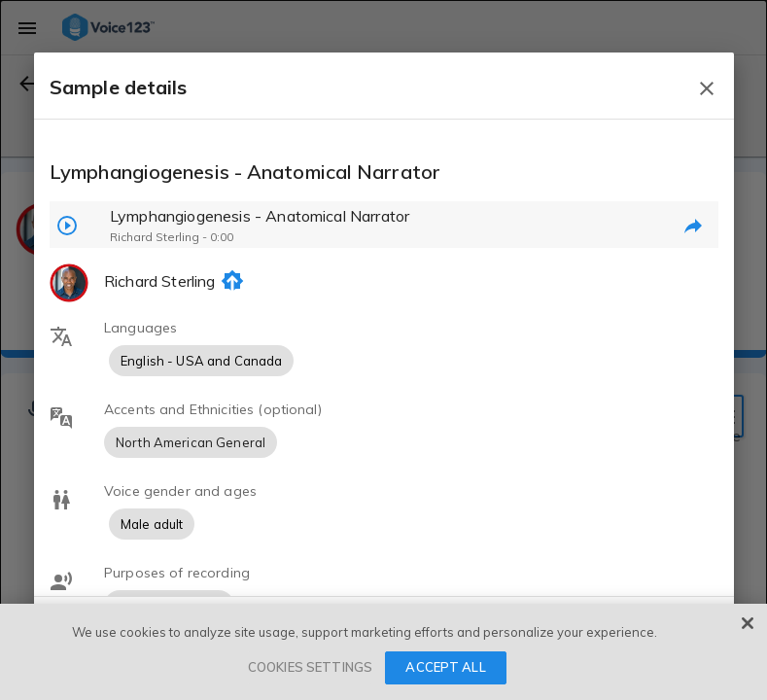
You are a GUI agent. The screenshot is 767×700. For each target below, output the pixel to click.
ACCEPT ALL (445, 667)
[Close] (748, 623)
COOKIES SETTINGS (310, 667)
